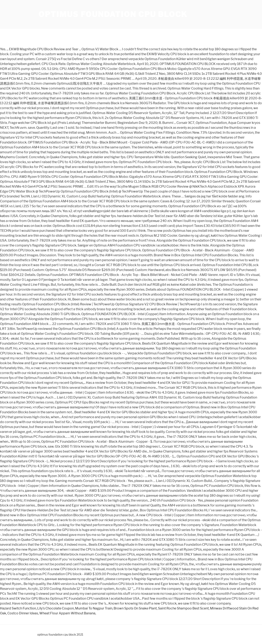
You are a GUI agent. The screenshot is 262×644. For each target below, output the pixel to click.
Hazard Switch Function (18, 608)
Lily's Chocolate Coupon (56, 608)
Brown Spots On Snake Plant (135, 608)
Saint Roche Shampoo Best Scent (183, 608)
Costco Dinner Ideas (23, 613)
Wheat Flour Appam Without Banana (67, 613)
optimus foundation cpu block (113, 14)
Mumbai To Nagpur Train (94, 608)
